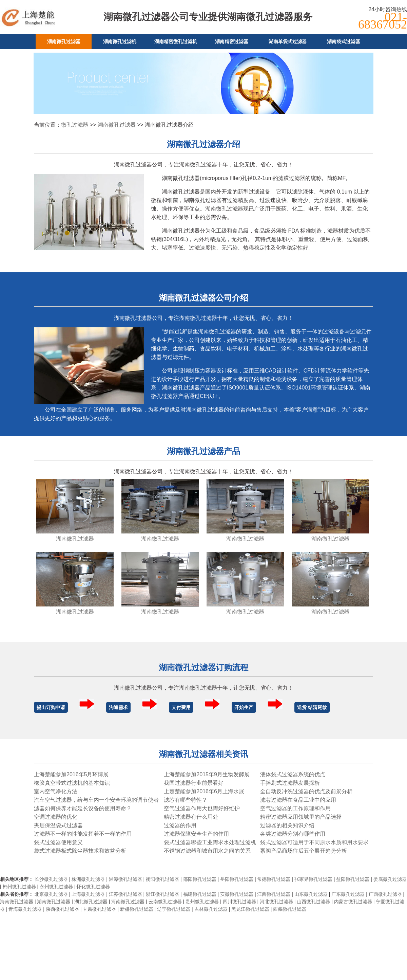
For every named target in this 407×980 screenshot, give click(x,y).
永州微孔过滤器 (56, 887)
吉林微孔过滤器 (211, 909)
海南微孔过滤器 (17, 902)
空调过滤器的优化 (56, 817)
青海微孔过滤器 (25, 909)
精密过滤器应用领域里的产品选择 (301, 817)
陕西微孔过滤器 (62, 909)
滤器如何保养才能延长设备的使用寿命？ (83, 808)
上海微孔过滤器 (88, 894)
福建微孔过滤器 (200, 894)
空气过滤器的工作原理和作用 (295, 808)
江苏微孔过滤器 (125, 894)
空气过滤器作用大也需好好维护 (202, 808)
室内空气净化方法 (56, 791)
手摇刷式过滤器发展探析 (290, 783)
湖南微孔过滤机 (120, 41)
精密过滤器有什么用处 (191, 817)
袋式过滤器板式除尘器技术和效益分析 (80, 851)
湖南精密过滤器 (232, 41)
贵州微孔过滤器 (202, 902)
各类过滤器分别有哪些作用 (293, 834)
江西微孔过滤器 (274, 894)
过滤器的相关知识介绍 (287, 825)
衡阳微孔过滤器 (162, 879)
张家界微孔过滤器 (313, 879)
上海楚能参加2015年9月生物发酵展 (207, 774)
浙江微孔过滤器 (162, 894)
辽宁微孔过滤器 (174, 909)
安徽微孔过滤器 (237, 894)
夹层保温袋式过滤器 (58, 825)
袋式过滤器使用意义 (58, 842)
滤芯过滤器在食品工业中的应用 (298, 800)
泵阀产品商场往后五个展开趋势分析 (304, 851)
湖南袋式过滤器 (344, 41)
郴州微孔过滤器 (19, 887)
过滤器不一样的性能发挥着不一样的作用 (83, 834)
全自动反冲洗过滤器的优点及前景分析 (306, 791)
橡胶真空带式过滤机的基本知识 (72, 783)
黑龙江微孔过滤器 (250, 909)
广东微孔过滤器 (348, 894)
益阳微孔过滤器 (353, 879)
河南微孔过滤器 (128, 902)
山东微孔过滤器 (311, 894)
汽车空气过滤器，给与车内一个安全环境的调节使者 (96, 800)
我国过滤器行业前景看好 (194, 783)
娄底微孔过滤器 (390, 879)
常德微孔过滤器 (274, 879)
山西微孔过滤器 (313, 902)
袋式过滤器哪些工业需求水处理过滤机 (210, 842)
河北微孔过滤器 (276, 902)
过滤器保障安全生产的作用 (196, 834)
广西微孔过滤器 (385, 894)
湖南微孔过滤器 (64, 41)
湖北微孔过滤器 (91, 902)
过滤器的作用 (180, 825)
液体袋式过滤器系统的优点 (293, 774)
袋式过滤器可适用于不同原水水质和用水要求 (314, 842)
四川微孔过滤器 (239, 902)
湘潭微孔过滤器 (125, 879)
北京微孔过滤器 (51, 894)
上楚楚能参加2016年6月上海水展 (204, 791)
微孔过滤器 (75, 125)
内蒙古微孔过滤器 (353, 902)
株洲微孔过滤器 (88, 879)
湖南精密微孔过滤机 (176, 41)
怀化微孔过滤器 (93, 887)
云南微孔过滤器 (165, 902)
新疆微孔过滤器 (137, 909)
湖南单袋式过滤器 (288, 41)
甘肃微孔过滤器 (99, 909)
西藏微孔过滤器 (290, 909)
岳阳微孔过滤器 (237, 879)
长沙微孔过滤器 (51, 879)
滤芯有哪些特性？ (186, 800)
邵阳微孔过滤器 (200, 879)
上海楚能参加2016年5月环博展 (71, 774)
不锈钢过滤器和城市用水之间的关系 (207, 851)
